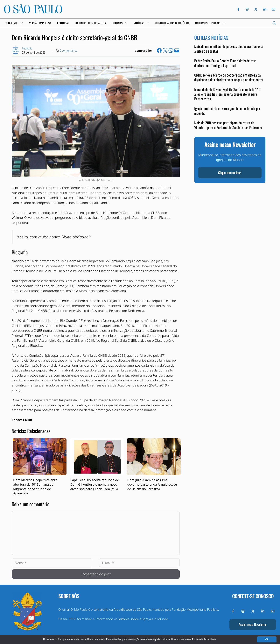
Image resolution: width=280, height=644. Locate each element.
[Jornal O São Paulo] (33, 12)
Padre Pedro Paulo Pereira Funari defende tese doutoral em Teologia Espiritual (225, 63)
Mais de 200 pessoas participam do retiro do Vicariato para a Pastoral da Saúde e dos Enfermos (228, 125)
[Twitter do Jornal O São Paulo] (256, 9)
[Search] (274, 23)
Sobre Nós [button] (14, 23)
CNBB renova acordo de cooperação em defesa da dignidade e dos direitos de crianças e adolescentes (229, 77)
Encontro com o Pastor (90, 23)
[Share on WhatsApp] (171, 50)
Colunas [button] (120, 23)
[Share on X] (165, 50)
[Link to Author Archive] (16, 50)
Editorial (63, 23)
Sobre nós (69, 596)
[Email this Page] (177, 50)
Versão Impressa (40, 23)
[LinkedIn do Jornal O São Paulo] (265, 9)
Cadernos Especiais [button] (210, 23)
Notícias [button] (142, 23)
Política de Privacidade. (204, 639)
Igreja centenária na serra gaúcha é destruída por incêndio (227, 111)
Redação (27, 48)
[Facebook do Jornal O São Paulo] (238, 9)
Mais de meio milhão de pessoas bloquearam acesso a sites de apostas (229, 49)
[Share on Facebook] (159, 50)
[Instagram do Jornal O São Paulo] (247, 9)
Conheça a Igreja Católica (172, 23)
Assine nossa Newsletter (253, 624)
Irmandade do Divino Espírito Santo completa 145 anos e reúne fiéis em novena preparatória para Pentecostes (227, 94)
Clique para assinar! (230, 173)
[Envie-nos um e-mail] (273, 9)
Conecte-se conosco (253, 596)
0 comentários (69, 51)
